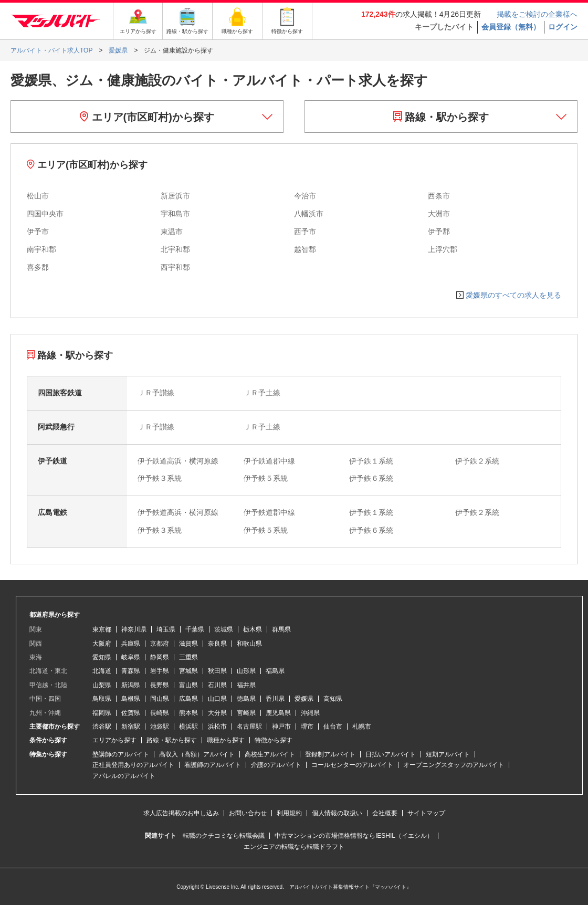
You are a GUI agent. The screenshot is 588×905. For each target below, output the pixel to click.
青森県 (131, 671)
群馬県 (281, 629)
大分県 (217, 713)
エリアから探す (114, 740)
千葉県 (195, 629)
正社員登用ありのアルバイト (133, 765)
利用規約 (289, 813)
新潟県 (131, 685)
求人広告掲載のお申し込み (181, 813)
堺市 (307, 727)
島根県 (131, 699)
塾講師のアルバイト (121, 754)
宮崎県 (246, 713)
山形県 (246, 671)
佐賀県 (131, 713)
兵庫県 (131, 644)
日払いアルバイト (391, 754)
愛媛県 (304, 699)
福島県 (275, 671)
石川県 (217, 685)
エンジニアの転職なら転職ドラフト (294, 847)
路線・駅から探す (441, 117)
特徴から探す (274, 740)
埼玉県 (166, 629)
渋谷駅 (102, 727)
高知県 (333, 699)
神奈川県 (134, 629)
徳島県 (246, 699)
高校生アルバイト (270, 754)
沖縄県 (310, 713)
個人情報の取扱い (337, 813)
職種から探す (226, 740)
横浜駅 (188, 727)
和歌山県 (249, 644)
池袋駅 (160, 727)
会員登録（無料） (511, 27)
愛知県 (102, 657)
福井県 (246, 685)
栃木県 (253, 629)
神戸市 (281, 727)
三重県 (188, 657)
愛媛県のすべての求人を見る (513, 295)
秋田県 (217, 671)
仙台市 (333, 727)
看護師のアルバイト (213, 765)
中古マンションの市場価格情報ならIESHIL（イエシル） (354, 836)
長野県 (160, 685)
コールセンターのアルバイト (352, 765)
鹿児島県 (278, 713)
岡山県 (160, 699)
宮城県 (188, 671)
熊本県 (188, 713)
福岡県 (102, 713)
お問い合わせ (248, 813)
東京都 (102, 629)
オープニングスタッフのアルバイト (454, 765)
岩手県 (160, 671)
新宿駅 (131, 727)
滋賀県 (188, 644)
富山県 (188, 685)
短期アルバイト (448, 754)
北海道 (102, 671)
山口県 (217, 699)
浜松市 (217, 727)
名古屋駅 (249, 727)
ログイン (563, 27)
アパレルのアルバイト (124, 776)
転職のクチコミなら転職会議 (224, 836)
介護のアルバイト (276, 765)
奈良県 (217, 644)
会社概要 (385, 813)
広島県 (188, 699)
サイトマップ (426, 813)
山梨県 (102, 685)
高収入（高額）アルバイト (197, 754)
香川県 (275, 699)
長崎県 (160, 713)
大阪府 (102, 644)
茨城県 (224, 629)
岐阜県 (131, 657)
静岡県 (160, 657)
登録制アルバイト (330, 754)
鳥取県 (102, 699)
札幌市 (362, 727)
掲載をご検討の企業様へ (537, 14)
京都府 (160, 644)
